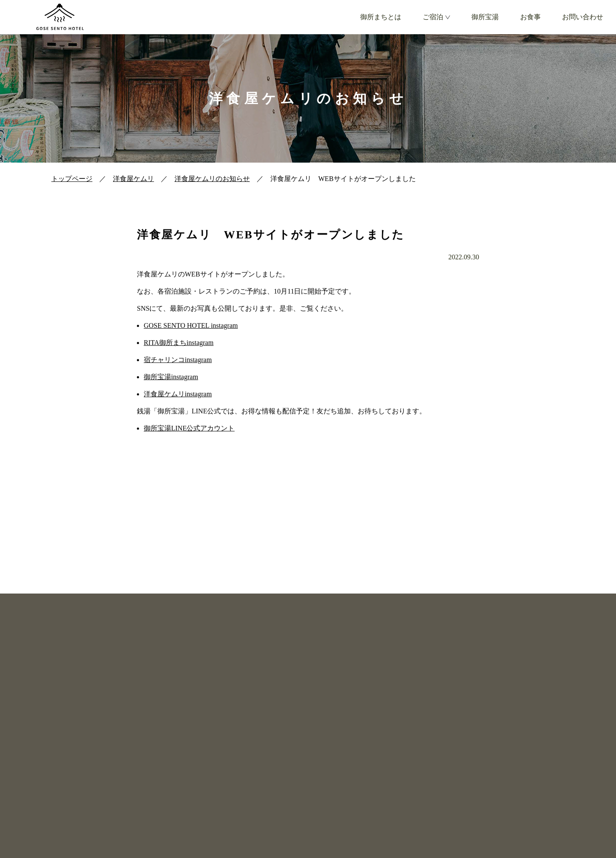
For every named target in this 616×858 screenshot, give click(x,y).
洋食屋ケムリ (133, 179)
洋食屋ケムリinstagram (178, 394)
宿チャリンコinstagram (178, 360)
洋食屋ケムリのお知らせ (212, 179)
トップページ (72, 179)
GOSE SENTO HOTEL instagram (191, 325)
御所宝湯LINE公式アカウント (189, 428)
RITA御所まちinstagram (179, 343)
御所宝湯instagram (171, 377)
